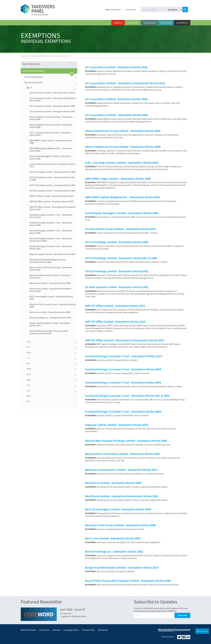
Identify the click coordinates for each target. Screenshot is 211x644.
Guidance (118, 23)
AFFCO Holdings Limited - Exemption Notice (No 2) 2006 (52, 179)
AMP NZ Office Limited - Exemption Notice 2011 (52, 196)
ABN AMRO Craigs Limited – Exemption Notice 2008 (51, 142)
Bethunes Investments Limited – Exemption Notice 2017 (50, 276)
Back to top (202, 631)
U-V (52, 391)
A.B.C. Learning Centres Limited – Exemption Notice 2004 (50, 134)
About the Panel (113, 9)
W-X (52, 396)
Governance (166, 23)
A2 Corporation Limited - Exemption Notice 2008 (52, 106)
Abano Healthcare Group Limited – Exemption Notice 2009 (51, 118)
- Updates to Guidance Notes (73, 616)
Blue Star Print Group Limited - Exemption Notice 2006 (53, 306)
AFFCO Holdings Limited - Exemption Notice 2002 (53, 185)
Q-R (52, 380)
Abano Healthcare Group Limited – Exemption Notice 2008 (51, 126)
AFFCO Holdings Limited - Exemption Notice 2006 (53, 172)
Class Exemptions (31, 64)
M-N (52, 369)
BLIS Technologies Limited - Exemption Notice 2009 (51, 298)
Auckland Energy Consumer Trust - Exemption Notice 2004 (51, 247)
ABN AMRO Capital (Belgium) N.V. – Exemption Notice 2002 (51, 150)
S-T (52, 385)
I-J (52, 358)
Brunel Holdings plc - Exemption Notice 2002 (50, 318)
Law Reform (182, 23)
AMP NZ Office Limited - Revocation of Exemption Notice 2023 (53, 208)
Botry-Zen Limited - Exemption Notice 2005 (50, 312)
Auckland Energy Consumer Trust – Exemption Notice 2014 (51, 216)
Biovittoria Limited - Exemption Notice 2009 (50, 283)
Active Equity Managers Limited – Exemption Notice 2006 (50, 157)
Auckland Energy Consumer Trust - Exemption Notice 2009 (51, 224)
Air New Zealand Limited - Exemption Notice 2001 (53, 191)
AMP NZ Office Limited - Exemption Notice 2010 (52, 201)
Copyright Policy (71, 630)
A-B (52, 88)
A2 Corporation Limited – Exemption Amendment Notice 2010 (53, 99)
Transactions (150, 23)
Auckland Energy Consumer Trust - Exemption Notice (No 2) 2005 (51, 240)
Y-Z (52, 401)
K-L (52, 363)
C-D (52, 342)
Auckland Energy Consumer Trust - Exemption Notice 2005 (51, 232)
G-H (52, 353)
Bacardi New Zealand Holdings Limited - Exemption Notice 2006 (48, 261)
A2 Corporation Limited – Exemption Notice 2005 (52, 111)
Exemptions (133, 23)
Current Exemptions (51, 77)
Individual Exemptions (41, 56)
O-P (52, 374)
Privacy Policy (88, 630)
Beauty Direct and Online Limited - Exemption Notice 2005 (51, 269)
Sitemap (56, 630)
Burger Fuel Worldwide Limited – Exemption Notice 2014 (50, 324)
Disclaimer (103, 630)
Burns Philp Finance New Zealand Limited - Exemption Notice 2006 (49, 332)
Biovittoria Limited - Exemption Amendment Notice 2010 (50, 290)
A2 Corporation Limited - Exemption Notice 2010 (52, 93)
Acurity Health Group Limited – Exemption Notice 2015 (53, 165)
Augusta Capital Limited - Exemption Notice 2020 (52, 254)
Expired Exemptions (59, 56)
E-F (52, 347)
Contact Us (131, 9)
